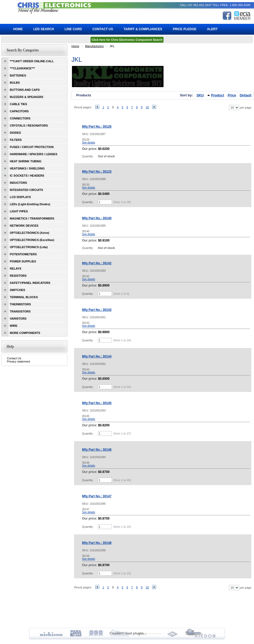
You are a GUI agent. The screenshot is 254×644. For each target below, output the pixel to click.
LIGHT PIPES (19, 211)
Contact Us (14, 358)
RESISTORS (18, 276)
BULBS (15, 83)
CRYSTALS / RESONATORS (29, 126)
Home (75, 46)
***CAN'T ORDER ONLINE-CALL (32, 61)
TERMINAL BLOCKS (24, 297)
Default (246, 95)
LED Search (44, 29)
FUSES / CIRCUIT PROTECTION (32, 147)
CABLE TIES (18, 104)
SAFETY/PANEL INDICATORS (30, 283)
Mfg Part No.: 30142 (97, 263)
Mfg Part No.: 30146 (97, 450)
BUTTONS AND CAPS (25, 90)
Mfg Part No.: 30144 (97, 356)
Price (232, 95)
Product (218, 95)
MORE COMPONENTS (25, 333)
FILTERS (16, 140)
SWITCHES (17, 290)
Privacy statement (18, 361)
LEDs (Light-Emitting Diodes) (30, 204)
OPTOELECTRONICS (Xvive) (30, 233)
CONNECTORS (20, 118)
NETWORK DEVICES (24, 226)
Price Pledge (185, 29)
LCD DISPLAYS (20, 197)
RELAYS (16, 269)
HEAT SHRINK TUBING (26, 161)
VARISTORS (18, 319)
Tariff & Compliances (143, 29)
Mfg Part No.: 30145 (97, 403)
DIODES (15, 133)
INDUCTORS (18, 183)
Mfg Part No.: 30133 (97, 172)
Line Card (73, 29)
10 (147, 107)
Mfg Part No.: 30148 (97, 543)
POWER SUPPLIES (23, 261)
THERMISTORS (20, 304)
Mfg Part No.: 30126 (97, 127)
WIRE (14, 326)
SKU (200, 95)
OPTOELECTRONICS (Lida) (29, 247)
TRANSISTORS (20, 311)
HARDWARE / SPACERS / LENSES (34, 154)
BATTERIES (18, 75)
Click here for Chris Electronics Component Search (127, 40)
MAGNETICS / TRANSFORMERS (32, 218)
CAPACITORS (19, 111)
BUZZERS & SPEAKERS (27, 97)
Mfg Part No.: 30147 (97, 496)
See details (89, 143)
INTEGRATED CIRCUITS (26, 190)
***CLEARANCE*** (22, 68)
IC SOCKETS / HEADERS (27, 176)
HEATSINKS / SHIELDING (27, 168)
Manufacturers (94, 46)
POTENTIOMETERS (23, 254)
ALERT (212, 29)
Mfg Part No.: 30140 (97, 218)
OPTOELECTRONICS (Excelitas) (32, 240)
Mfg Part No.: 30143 (97, 310)
